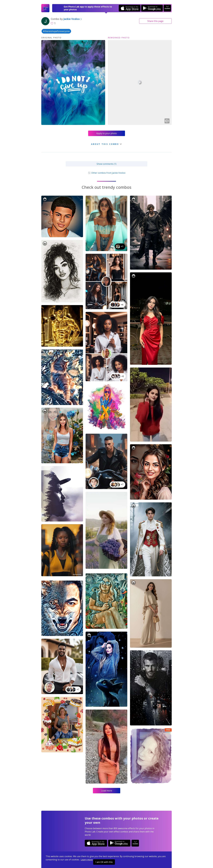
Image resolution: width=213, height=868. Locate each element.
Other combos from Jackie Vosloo (106, 173)
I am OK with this (104, 862)
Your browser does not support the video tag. (140, 83)
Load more (107, 791)
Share (155, 21)
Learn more (87, 860)
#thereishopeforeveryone (56, 31)
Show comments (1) (106, 164)
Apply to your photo (107, 133)
